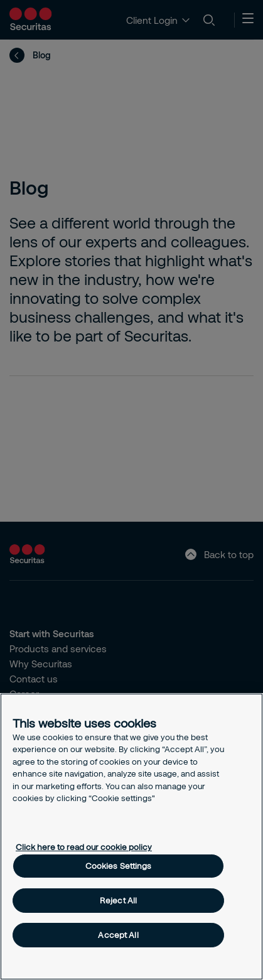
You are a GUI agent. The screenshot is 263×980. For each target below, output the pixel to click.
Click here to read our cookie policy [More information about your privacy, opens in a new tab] (84, 847)
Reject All (118, 900)
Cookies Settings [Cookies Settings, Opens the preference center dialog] (119, 866)
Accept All (118, 935)
